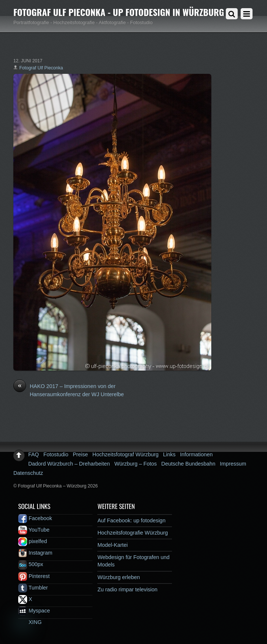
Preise (80, 454)
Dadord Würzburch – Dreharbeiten (69, 464)
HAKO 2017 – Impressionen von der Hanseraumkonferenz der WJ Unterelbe (69, 390)
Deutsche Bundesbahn (188, 464)
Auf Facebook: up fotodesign (131, 520)
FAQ (34, 454)
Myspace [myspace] (34, 611)
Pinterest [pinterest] (34, 576)
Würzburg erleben (118, 577)
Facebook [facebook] (35, 518)
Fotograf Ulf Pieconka (41, 68)
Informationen (196, 454)
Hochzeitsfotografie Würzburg (133, 533)
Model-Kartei (113, 545)
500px (31, 564)
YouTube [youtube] (34, 530)
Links (169, 454)
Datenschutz (28, 473)
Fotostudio (56, 454)
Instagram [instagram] (35, 553)
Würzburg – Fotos (136, 464)
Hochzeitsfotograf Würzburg (126, 454)
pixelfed (33, 541)
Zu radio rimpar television (127, 589)
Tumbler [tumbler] (33, 588)
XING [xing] (30, 622)
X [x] (25, 599)
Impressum (233, 464)
